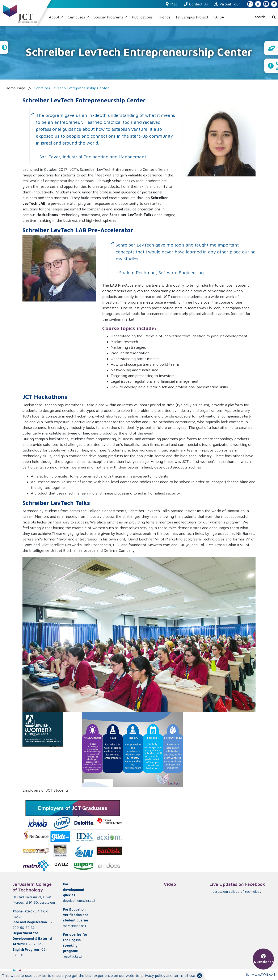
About (55, 17)
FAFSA (219, 17)
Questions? (264, 959)
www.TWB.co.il (263, 974)
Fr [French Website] (250, 4)
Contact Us (196, 4)
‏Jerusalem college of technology (237, 891)
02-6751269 (35, 944)
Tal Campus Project (192, 17)
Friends (164, 17)
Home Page (15, 88)
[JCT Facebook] (274, 4)
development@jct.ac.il (79, 900)
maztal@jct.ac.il (74, 926)
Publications (142, 17)
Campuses (77, 17)
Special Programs (109, 17)
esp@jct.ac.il (73, 956)
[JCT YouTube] (266, 4)
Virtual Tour (227, 4)
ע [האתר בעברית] (258, 4)
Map (172, 4)
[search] (265, 17)
